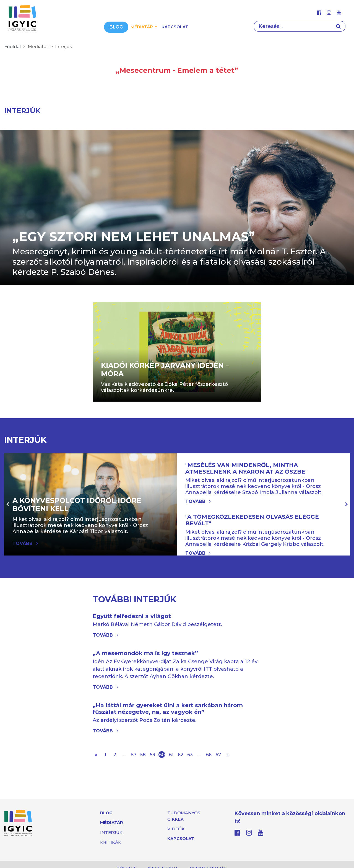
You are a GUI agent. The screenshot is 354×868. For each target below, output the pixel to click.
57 (134, 755)
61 (171, 755)
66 (209, 755)
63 (190, 755)
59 (153, 755)
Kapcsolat (175, 27)
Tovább (198, 501)
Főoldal (12, 47)
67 (218, 755)
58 (143, 755)
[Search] (293, 26)
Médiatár (112, 822)
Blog (116, 27)
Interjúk (111, 832)
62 (181, 755)
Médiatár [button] (142, 27)
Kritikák (111, 842)
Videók (176, 829)
